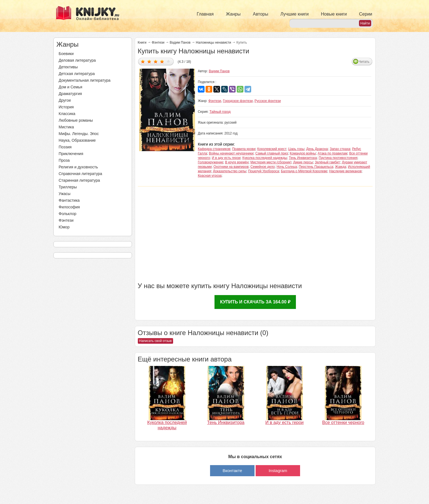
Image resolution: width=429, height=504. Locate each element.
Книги (142, 43)
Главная (205, 14)
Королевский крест (272, 149)
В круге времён (237, 162)
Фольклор (68, 214)
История (66, 107)
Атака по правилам (332, 153)
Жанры (233, 14)
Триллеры (68, 187)
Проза (64, 160)
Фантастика (69, 200)
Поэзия (65, 147)
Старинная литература (79, 180)
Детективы (68, 67)
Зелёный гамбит (327, 162)
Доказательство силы (230, 171)
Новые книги (334, 14)
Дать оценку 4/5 (162, 61)
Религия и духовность (78, 167)
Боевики (66, 54)
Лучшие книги (295, 14)
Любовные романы (76, 120)
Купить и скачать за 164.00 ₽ (255, 302)
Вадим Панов (180, 43)
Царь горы (296, 149)
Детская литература (77, 74)
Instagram (278, 471)
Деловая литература (77, 60)
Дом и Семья (70, 87)
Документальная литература (84, 80)
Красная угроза (210, 176)
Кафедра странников (214, 149)
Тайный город (220, 112)
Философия (69, 207)
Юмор (64, 227)
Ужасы (65, 194)
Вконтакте (232, 471)
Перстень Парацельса (316, 167)
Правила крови (244, 149)
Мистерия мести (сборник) (271, 162)
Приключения (71, 154)
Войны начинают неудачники (231, 153)
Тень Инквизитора (303, 158)
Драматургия (70, 94)
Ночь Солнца (287, 167)
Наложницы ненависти (214, 43)
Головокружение (210, 162)
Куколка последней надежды (265, 158)
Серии (366, 14)
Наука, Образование (77, 140)
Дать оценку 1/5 (143, 61)
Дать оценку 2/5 (149, 61)
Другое (65, 100)
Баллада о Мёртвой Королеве (304, 171)
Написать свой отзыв (155, 341)
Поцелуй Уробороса (264, 171)
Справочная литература (80, 174)
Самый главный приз (272, 153)
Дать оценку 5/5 (169, 61)
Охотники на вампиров (231, 167)
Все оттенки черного (343, 422)
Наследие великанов (346, 171)
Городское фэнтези (238, 101)
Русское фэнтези (268, 101)
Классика (67, 114)
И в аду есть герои (226, 158)
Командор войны (303, 153)
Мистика (66, 127)
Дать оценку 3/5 (156, 61)
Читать (364, 62)
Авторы (260, 14)
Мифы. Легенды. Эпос (79, 134)
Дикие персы (303, 162)
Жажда (341, 167)
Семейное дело (262, 167)
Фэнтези (66, 220)
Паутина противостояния (338, 158)
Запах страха (340, 149)
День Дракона (317, 149)
